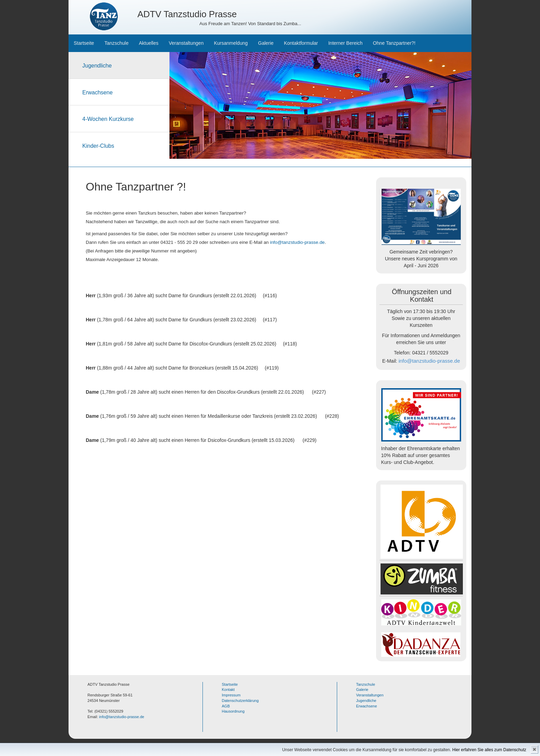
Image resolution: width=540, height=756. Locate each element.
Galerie (266, 43)
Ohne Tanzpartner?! (394, 43)
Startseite (84, 43)
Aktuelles (149, 43)
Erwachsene (97, 92)
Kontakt (228, 690)
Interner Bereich (345, 43)
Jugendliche (97, 66)
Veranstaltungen (186, 43)
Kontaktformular (301, 43)
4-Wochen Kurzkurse (108, 119)
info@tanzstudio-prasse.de (297, 242)
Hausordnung (233, 711)
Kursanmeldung (231, 43)
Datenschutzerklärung (240, 701)
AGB (226, 706)
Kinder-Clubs (98, 146)
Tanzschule (116, 43)
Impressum (231, 695)
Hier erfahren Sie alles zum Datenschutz (489, 750)
